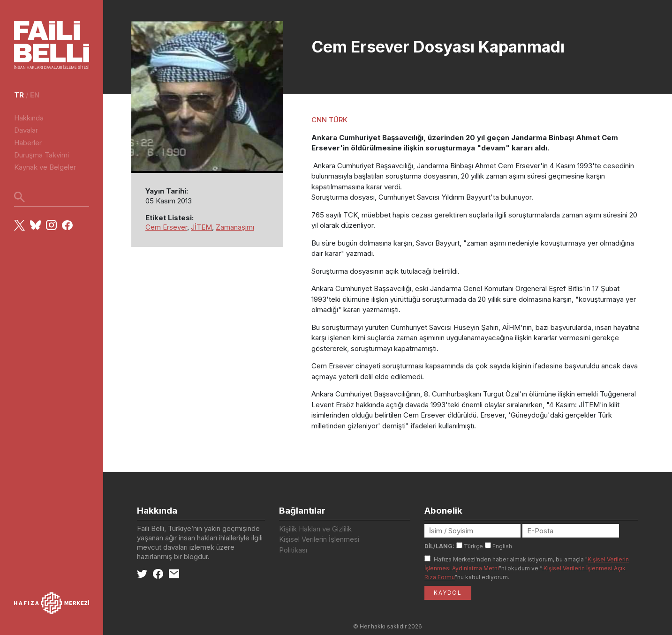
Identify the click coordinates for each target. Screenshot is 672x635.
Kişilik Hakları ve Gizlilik (315, 529)
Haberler (28, 143)
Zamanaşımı (235, 227)
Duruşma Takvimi (42, 155)
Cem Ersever (166, 227)
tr (19, 95)
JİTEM (201, 227)
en (35, 95)
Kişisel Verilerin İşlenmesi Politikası (319, 545)
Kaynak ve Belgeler (45, 167)
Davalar (26, 130)
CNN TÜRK (329, 120)
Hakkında (29, 118)
